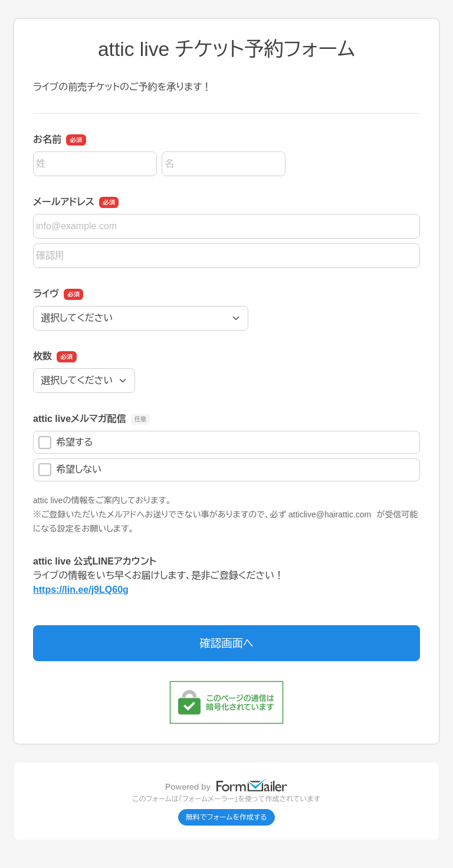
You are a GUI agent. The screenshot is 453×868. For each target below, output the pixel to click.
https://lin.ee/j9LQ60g (81, 590)
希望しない (70, 470)
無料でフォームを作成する (226, 817)
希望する (66, 443)
